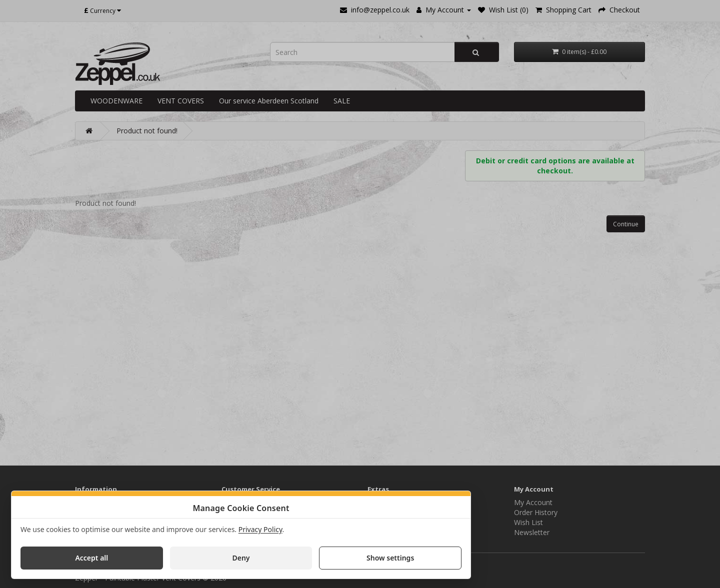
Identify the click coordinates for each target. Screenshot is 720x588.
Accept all (91, 558)
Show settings (390, 558)
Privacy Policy (260, 529)
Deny (241, 558)
